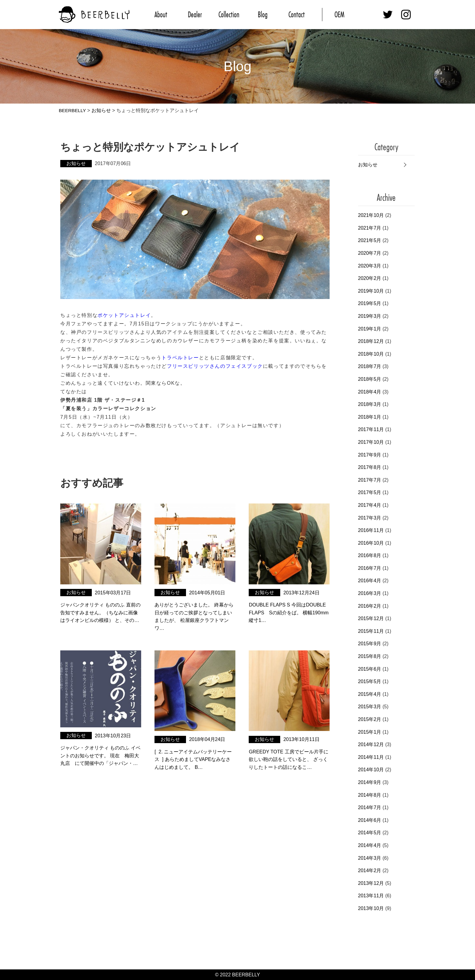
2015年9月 (370, 644)
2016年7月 (370, 568)
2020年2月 (370, 278)
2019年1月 (370, 329)
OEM (339, 14)
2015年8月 (370, 656)
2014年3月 (370, 858)
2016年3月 (370, 593)
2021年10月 (371, 215)
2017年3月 (370, 518)
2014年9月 (370, 782)
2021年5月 (370, 240)
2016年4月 (370, 581)
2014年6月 (370, 820)
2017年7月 (370, 480)
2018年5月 (370, 379)
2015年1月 (370, 732)
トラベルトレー (180, 358)
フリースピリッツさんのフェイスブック (215, 366)
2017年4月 (370, 505)
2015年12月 (371, 618)
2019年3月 (370, 316)
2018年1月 (370, 417)
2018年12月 (371, 341)
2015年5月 (370, 681)
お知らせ (368, 165)
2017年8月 (370, 467)
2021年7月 (370, 228)
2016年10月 (371, 543)
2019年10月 (371, 291)
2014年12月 (371, 744)
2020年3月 (370, 266)
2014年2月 (370, 870)
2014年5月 (370, 833)
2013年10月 (371, 908)
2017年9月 (370, 455)
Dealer (195, 14)
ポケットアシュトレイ (124, 315)
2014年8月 (370, 795)
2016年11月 (371, 530)
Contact (297, 14)
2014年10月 (371, 770)
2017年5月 (370, 492)
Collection (229, 14)
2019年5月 (370, 303)
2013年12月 (371, 883)
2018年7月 (370, 366)
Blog (263, 14)
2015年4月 (370, 694)
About (161, 14)
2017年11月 (371, 429)
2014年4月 (370, 845)
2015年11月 (371, 631)
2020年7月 (370, 253)
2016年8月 (370, 555)
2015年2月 (370, 719)
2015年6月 (370, 669)
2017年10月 (371, 442)
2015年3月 (370, 707)
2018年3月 (370, 404)
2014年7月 (370, 807)
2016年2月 (370, 606)
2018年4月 (370, 392)
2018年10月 (371, 354)
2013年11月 (371, 896)
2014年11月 (371, 757)
